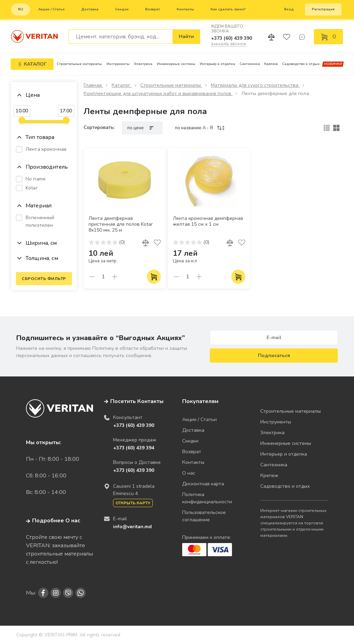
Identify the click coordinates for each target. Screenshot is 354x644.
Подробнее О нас (53, 521)
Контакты (185, 9)
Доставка (90, 9)
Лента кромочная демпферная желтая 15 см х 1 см (208, 221)
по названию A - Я (200, 128)
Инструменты (118, 64)
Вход (289, 9)
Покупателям (200, 401)
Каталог (122, 85)
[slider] (22, 120)
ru (21, 9)
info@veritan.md (132, 527)
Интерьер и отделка (217, 64)
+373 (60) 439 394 (134, 448)
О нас (189, 473)
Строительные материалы (79, 64)
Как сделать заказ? (228, 9)
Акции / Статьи (52, 9)
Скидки (122, 9)
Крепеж (271, 64)
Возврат (153, 9)
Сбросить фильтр (44, 279)
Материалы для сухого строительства (255, 85)
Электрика (143, 64)
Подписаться (274, 356)
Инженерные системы (176, 64)
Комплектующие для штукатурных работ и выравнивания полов (158, 94)
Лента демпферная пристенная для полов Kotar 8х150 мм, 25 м (121, 224)
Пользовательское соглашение (204, 516)
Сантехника (250, 64)
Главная (93, 85)
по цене (142, 128)
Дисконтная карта (203, 484)
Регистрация (323, 9)
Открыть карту (133, 503)
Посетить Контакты (137, 401)
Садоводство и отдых (301, 64)
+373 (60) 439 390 (231, 38)
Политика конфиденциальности (207, 498)
